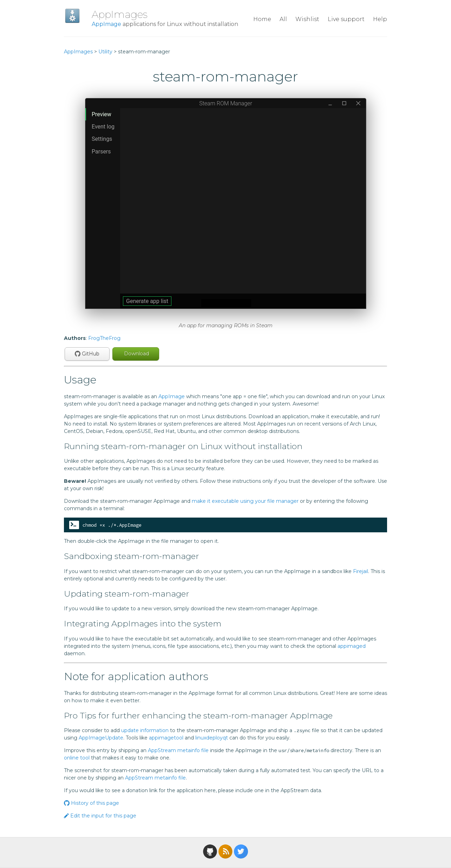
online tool (77, 758)
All (283, 19)
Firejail (361, 571)
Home (262, 19)
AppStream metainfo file (178, 750)
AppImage (106, 24)
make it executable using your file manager (245, 501)
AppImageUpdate (101, 738)
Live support (346, 19)
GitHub (87, 354)
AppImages (120, 14)
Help (380, 19)
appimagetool (166, 738)
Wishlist (307, 19)
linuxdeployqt (212, 738)
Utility (105, 52)
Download (136, 354)
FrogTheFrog (104, 338)
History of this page (91, 803)
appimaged (352, 646)
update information (145, 730)
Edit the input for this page (100, 816)
